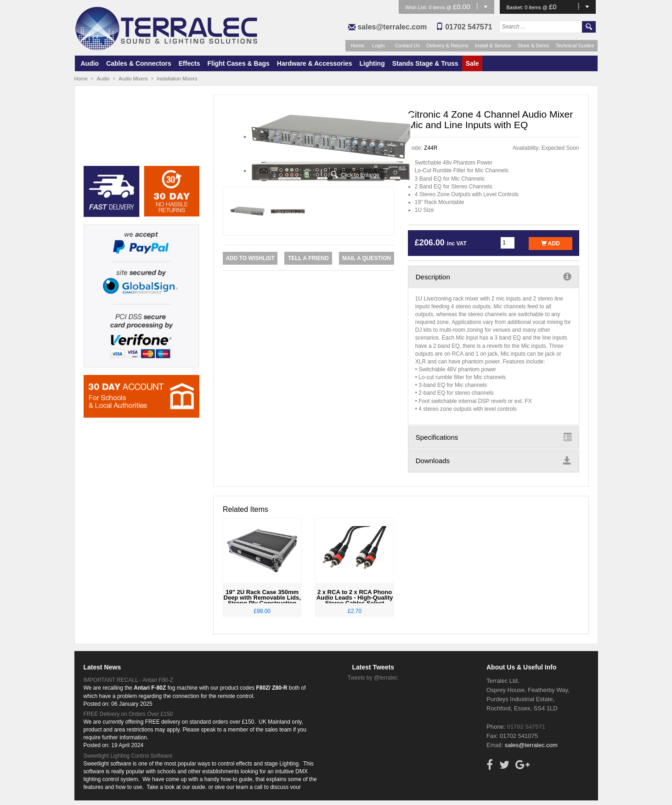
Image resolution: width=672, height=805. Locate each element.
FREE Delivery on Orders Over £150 (128, 714)
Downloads (494, 460)
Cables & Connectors (139, 63)
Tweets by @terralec (373, 678)
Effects (189, 63)
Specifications (494, 437)
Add (551, 244)
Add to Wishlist (250, 258)
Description (494, 277)
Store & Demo (534, 45)
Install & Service (493, 45)
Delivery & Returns (447, 45)
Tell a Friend (308, 258)
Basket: (516, 7)
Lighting (372, 63)
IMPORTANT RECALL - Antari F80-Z (129, 680)
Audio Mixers (133, 79)
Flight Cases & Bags (238, 63)
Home (358, 45)
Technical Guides (575, 45)
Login (378, 45)
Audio (90, 63)
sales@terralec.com (392, 27)
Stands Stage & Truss (425, 63)
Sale (472, 63)
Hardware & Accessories (315, 63)
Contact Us (407, 45)
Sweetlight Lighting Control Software (128, 756)
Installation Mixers (177, 79)
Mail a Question (367, 258)
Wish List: (417, 7)
